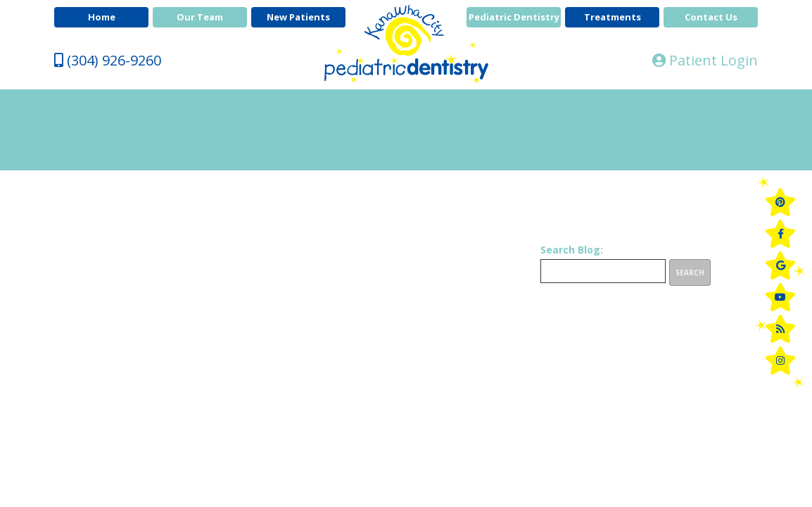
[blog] (780, 329)
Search (690, 273)
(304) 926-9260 (108, 60)
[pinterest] (780, 202)
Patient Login (705, 60)
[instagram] (780, 361)
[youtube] (780, 297)
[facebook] (780, 234)
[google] (780, 265)
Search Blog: (572, 250)
